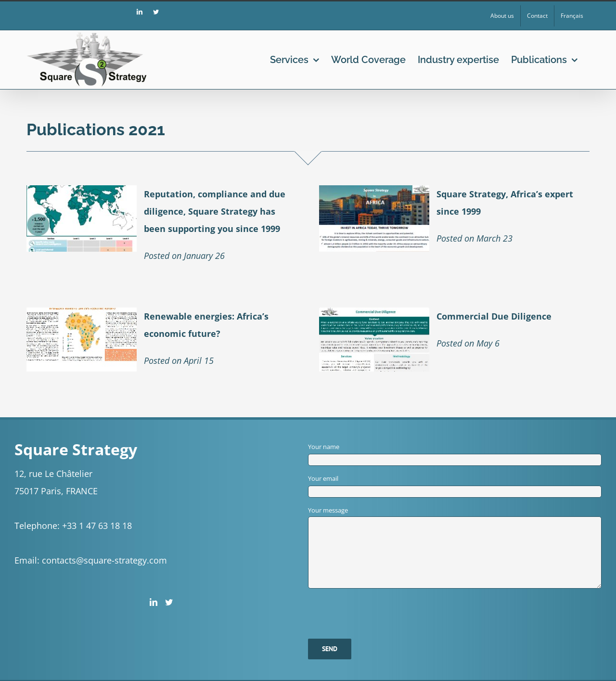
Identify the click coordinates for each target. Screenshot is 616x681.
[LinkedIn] (154, 602)
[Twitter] (169, 602)
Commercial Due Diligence (494, 316)
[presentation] (381, 607)
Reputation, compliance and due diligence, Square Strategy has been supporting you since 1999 (215, 211)
